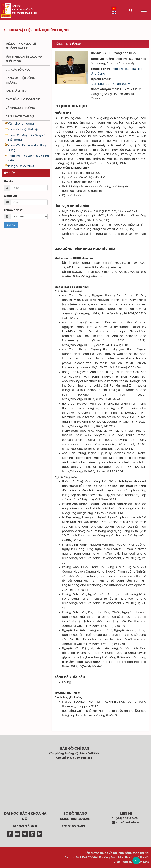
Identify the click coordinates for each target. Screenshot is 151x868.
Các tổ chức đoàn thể (23, 99)
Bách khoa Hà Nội (23, 10)
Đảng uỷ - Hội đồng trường (20, 80)
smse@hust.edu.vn (128, 823)
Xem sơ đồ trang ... (75, 826)
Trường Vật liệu (24, 14)
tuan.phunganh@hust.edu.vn (111, 84)
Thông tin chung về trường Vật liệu (21, 46)
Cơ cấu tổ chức (18, 70)
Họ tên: (9, 182)
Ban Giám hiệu (16, 91)
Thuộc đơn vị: (13, 210)
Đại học (17, 6)
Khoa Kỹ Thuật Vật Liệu (24, 129)
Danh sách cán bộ (20, 116)
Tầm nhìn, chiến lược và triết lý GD (24, 59)
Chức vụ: (10, 196)
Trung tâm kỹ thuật (21, 166)
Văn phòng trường (20, 108)
